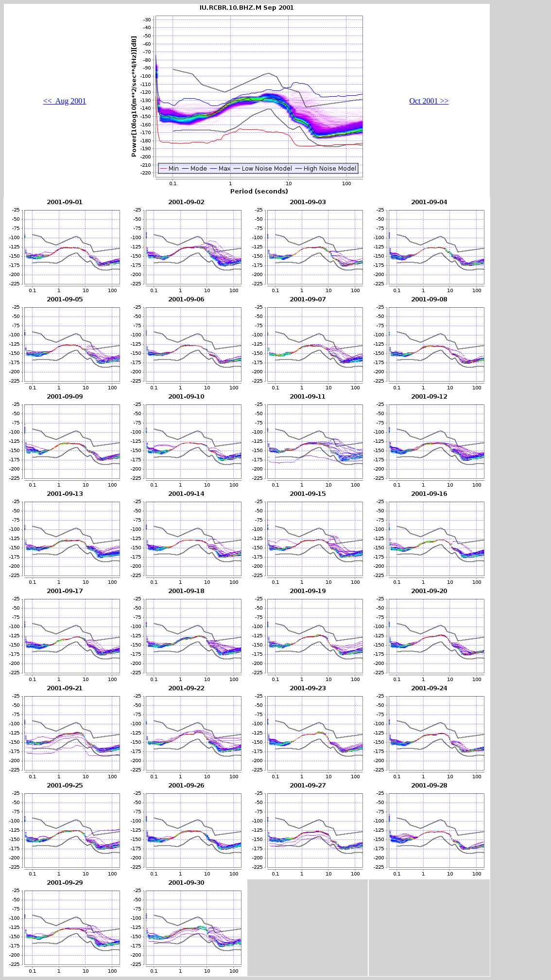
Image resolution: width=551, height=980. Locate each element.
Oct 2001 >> (429, 101)
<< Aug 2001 (65, 101)
